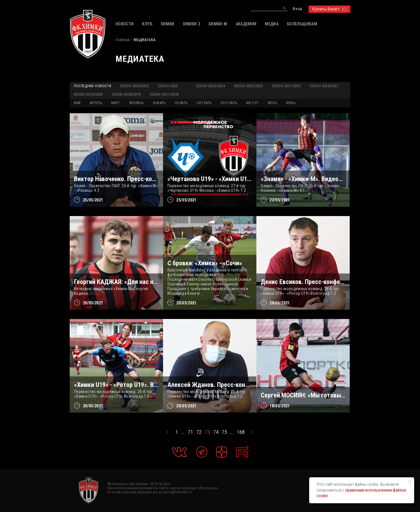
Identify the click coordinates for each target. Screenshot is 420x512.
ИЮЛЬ (272, 103)
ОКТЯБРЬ (204, 103)
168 (241, 432)
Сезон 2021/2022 (286, 86)
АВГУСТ (252, 103)
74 (216, 432)
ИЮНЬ (291, 103)
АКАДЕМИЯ (246, 24)
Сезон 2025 (168, 86)
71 (190, 432)
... (183, 432)
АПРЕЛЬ (96, 103)
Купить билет (329, 9)
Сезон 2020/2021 (324, 86)
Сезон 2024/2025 (135, 86)
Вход (297, 9)
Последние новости (92, 86)
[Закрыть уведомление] (410, 482)
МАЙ (77, 103)
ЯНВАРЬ (159, 103)
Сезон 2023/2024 (210, 86)
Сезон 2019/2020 (88, 94)
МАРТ (116, 103)
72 (199, 432)
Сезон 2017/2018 (164, 94)
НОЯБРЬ (181, 103)
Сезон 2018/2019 (126, 94)
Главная (123, 40)
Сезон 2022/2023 (248, 86)
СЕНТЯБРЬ (229, 103)
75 (224, 432)
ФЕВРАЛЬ (136, 103)
